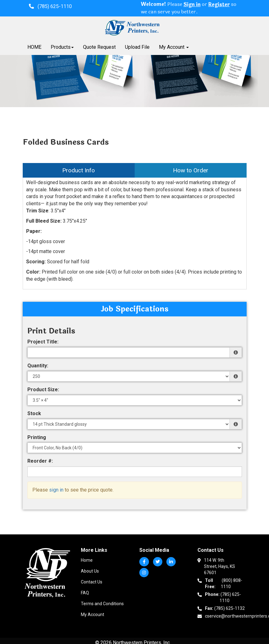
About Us (90, 571)
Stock (34, 413)
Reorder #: (40, 461)
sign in (56, 490)
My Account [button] (174, 47)
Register (219, 5)
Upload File (137, 47)
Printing (37, 437)
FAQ (85, 593)
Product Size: (43, 390)
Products (62, 47)
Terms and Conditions (102, 604)
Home (87, 560)
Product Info (79, 170)
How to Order (191, 170)
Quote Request (99, 47)
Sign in (192, 5)
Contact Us (92, 582)
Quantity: (38, 366)
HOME (34, 47)
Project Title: (43, 342)
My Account (93, 615)
